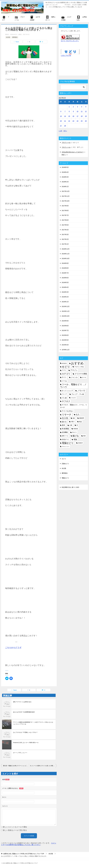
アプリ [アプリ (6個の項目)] (64, 370)
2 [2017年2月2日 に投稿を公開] (73, 107)
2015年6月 (65, 335)
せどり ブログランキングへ (70, 41)
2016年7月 (65, 273)
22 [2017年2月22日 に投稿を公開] (69, 121)
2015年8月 (65, 326)
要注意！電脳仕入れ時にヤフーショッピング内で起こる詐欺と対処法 (16, 766)
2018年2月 (65, 182)
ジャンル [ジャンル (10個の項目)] (74, 377)
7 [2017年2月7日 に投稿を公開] (65, 111)
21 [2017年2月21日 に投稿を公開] (65, 121)
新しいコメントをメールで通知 (15, 827)
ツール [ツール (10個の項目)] (64, 381)
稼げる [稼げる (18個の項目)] (76, 436)
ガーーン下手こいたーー (20, 753)
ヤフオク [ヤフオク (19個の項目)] (66, 401)
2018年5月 (65, 167)
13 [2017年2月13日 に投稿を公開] (61, 116)
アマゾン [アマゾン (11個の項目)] (74, 370)
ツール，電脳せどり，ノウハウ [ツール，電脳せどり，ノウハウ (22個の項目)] (73, 386)
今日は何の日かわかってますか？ (73, 152)
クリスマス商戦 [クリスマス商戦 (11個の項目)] (81, 374)
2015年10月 (66, 316)
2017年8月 (65, 211)
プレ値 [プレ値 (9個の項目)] (64, 398)
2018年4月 (65, 172)
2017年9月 (65, 206)
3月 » (65, 131)
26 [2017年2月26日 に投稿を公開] (86, 121)
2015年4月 (65, 345)
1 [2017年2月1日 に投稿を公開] (69, 107)
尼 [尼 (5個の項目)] (77, 425)
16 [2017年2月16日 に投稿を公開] (73, 116)
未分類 (8, 37)
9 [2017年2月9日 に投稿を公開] (73, 111)
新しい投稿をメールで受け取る (15, 830)
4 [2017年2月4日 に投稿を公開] (82, 107)
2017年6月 (65, 220)
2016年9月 (65, 263)
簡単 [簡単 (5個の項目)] (84, 436)
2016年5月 (65, 282)
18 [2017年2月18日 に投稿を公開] (82, 116)
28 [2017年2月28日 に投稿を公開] (65, 126)
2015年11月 (66, 311)
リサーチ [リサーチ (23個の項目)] (67, 415)
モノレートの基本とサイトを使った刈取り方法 (43, 766)
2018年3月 (65, 177)
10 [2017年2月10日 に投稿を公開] (78, 111)
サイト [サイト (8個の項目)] (64, 377)
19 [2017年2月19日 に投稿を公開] (86, 116)
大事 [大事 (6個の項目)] (71, 425)
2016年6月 (65, 278)
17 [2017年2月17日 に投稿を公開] (78, 116)
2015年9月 (65, 321)
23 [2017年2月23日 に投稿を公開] (73, 121)
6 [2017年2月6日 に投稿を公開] (61, 111)
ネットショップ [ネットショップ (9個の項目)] (67, 391)
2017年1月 (65, 244)
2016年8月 (65, 268)
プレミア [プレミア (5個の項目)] (64, 394)
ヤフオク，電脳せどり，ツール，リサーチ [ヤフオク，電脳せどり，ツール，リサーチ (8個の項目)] (74, 406)
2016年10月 (66, 258)
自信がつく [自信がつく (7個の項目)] (66, 439)
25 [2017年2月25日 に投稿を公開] (82, 121)
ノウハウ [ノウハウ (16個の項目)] (81, 391)
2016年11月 (66, 254)
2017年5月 (65, 225)
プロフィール (66, 142)
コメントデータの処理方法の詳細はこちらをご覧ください (29, 844)
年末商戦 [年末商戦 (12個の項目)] (65, 429)
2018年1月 (65, 187)
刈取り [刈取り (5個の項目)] (73, 422)
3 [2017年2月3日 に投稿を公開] (78, 107)
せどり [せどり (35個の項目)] (66, 367)
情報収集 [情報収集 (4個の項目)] (76, 429)
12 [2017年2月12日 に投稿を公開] (86, 111)
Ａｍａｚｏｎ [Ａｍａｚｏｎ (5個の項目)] (66, 446)
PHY (63, 155)
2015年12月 (66, 306)
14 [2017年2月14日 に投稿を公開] (65, 116)
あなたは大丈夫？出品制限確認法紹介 (24, 712)
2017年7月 (65, 215)
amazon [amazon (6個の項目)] (64, 363)
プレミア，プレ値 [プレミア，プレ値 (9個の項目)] (78, 394)
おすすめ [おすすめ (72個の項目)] (77, 363)
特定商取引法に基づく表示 (70, 487)
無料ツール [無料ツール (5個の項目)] (65, 436)
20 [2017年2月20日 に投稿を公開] (61, 121)
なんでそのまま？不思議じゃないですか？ (25, 732)
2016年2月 (65, 297)
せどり (64, 459)
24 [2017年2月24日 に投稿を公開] (78, 121)
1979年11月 (66, 350)
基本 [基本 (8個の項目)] (63, 425)
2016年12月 (66, 249)
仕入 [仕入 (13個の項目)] (78, 415)
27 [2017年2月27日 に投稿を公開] (61, 126)
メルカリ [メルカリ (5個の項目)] (73, 398)
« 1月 (60, 131)
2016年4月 (65, 287)
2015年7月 (65, 330)
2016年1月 (65, 302)
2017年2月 (65, 239)
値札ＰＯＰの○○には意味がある (22, 702)
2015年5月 (65, 340)
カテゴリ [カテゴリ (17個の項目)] (66, 374)
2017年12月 (66, 191)
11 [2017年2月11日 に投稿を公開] (82, 111)
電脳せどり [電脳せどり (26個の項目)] (68, 443)
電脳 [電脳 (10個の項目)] (75, 439)
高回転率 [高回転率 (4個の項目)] (80, 443)
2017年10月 (66, 201)
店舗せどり (65, 464)
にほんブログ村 (66, 55)
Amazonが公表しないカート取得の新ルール (26, 743)
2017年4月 (65, 230)
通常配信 (15, 37)
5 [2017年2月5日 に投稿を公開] (86, 107)
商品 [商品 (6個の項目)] (80, 422)
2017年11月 (66, 196)
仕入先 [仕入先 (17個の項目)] (65, 418)
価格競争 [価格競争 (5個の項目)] (82, 418)
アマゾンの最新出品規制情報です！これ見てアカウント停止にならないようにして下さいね (33, 723)
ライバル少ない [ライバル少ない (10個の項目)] (68, 411)
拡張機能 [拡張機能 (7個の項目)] (65, 432)
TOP (24, 854)
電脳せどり (65, 478)
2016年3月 (65, 292)
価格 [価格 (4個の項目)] (74, 418)
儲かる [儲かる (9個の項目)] (64, 422)
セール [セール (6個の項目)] (84, 377)
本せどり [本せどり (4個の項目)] (74, 432)
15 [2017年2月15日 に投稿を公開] (69, 116)
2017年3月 (65, 234)
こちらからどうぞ (13, 647)
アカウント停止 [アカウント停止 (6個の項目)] (79, 367)
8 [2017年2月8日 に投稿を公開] (69, 111)
